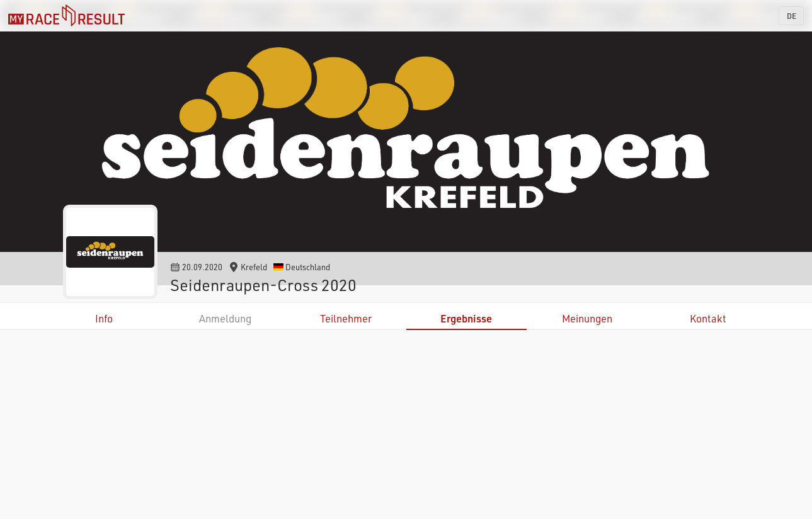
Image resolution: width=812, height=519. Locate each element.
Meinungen (587, 318)
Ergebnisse (466, 318)
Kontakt (708, 318)
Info (104, 318)
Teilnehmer (346, 318)
